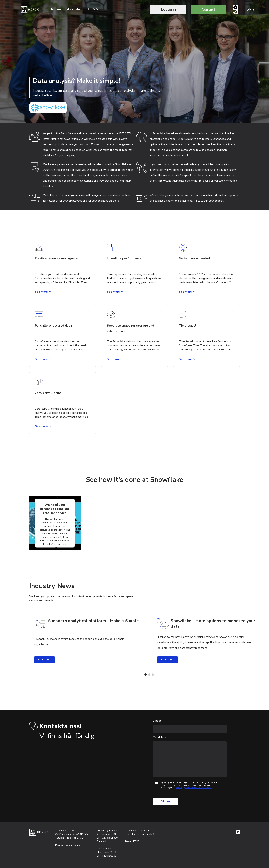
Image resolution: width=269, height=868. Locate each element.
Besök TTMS (132, 841)
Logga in (168, 9)
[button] (146, 675)
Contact (209, 9)
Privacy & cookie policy (68, 845)
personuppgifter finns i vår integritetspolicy (194, 788)
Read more (45, 660)
